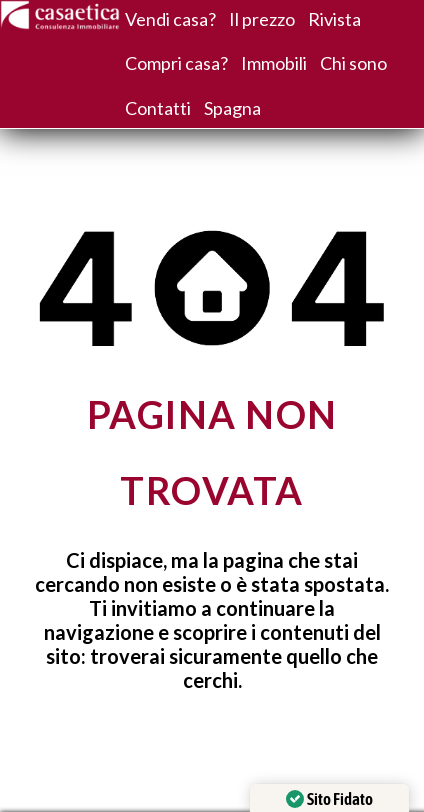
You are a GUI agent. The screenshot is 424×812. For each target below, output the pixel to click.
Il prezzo (262, 19)
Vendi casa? (170, 19)
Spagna (232, 108)
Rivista (334, 19)
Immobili (274, 63)
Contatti (158, 108)
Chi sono (353, 63)
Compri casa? (176, 63)
